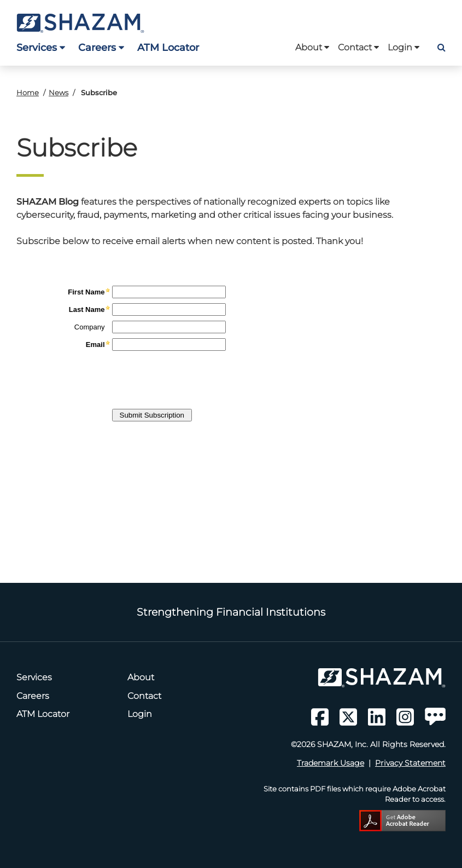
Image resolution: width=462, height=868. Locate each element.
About (312, 47)
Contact (358, 47)
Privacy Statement (410, 763)
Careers (101, 47)
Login (403, 47)
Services (41, 47)
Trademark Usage (331, 763)
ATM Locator (168, 47)
